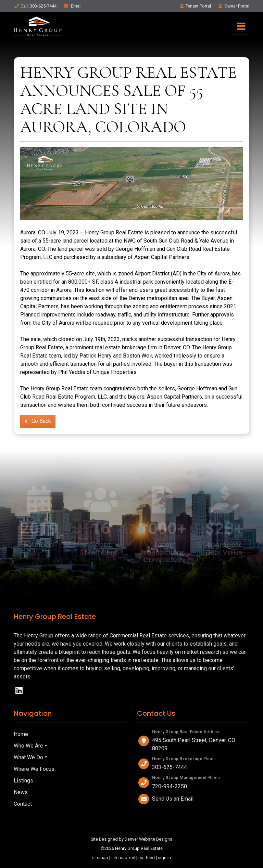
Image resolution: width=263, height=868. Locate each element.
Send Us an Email (173, 799)
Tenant (195, 6)
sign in (164, 858)
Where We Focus (34, 769)
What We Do (28, 757)
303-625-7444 (170, 767)
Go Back (38, 421)
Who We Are (28, 746)
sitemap (100, 858)
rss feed (147, 858)
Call (35, 6)
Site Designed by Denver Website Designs (131, 839)
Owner (233, 6)
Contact (23, 804)
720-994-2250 (170, 786)
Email (72, 6)
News (21, 792)
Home (21, 734)
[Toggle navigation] (241, 26)
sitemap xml (123, 858)
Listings (23, 781)
